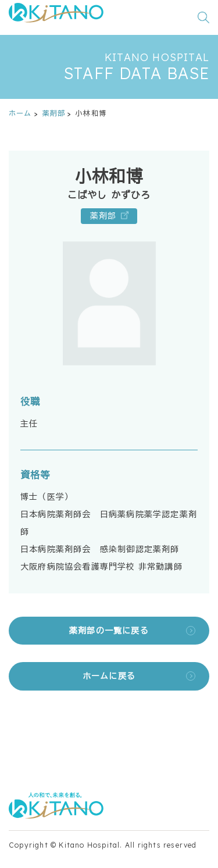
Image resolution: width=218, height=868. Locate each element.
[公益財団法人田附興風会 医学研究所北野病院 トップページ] (56, 17)
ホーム (20, 113)
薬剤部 (54, 113)
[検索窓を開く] (203, 17)
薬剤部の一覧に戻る (109, 631)
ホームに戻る (109, 676)
